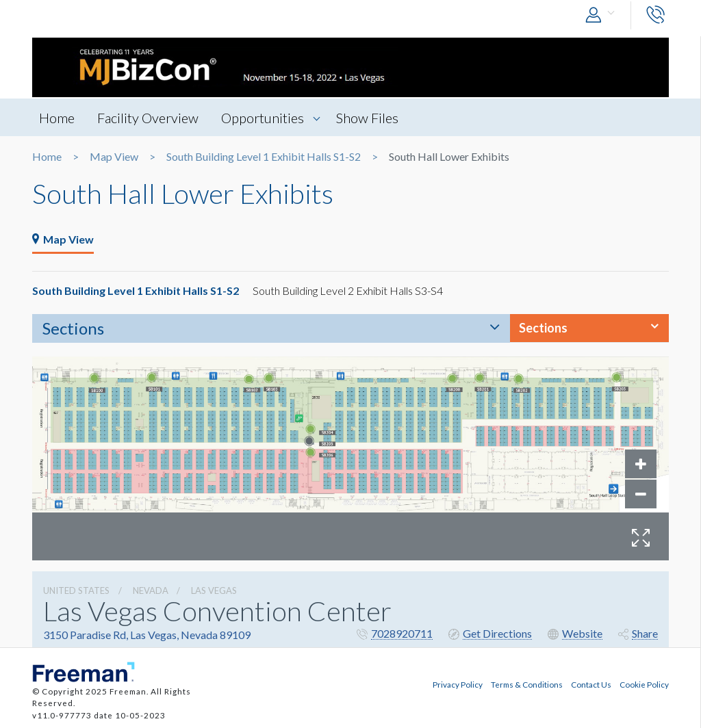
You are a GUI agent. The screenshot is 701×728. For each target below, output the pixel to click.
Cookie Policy (644, 684)
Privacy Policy (458, 684)
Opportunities (263, 118)
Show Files (367, 118)
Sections (73, 328)
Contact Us (591, 684)
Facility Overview (148, 118)
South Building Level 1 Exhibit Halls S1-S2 (264, 157)
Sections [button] (543, 328)
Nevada (151, 590)
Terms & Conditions (527, 684)
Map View (114, 157)
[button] (603, 15)
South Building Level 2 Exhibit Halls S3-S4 (348, 290)
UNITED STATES (76, 590)
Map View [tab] (63, 239)
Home (57, 118)
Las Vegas (214, 590)
